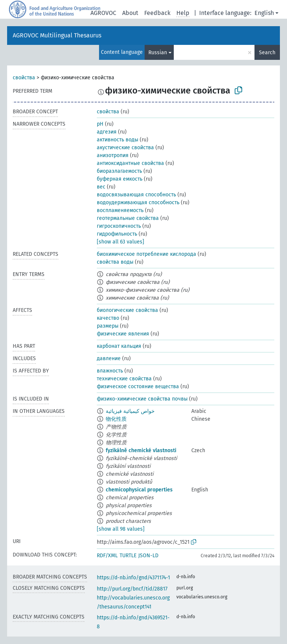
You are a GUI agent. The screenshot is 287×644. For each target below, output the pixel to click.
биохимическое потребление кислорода (146, 254)
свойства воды (115, 262)
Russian (158, 53)
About (130, 13)
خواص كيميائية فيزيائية (130, 411)
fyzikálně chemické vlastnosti (141, 450)
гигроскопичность (119, 226)
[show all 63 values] (121, 242)
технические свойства (124, 379)
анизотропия (113, 155)
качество (108, 318)
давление (109, 358)
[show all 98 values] (121, 529)
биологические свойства (127, 310)
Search (267, 53)
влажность (110, 371)
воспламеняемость (120, 210)
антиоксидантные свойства (130, 163)
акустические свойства (125, 148)
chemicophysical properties (139, 490)
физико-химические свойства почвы (142, 399)
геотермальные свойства (128, 218)
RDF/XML (107, 556)
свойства (24, 78)
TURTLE (128, 556)
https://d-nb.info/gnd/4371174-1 (133, 578)
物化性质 (116, 419)
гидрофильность (117, 234)
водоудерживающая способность (138, 203)
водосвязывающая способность (136, 195)
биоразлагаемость (119, 171)
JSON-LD (148, 556)
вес (101, 187)
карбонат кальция (119, 346)
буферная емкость (120, 179)
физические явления (123, 334)
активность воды (118, 140)
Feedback (157, 13)
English (264, 13)
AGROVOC (103, 13)
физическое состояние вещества (138, 387)
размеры (108, 326)
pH (100, 124)
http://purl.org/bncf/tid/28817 (132, 589)
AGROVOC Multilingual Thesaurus (57, 35)
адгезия (107, 132)
